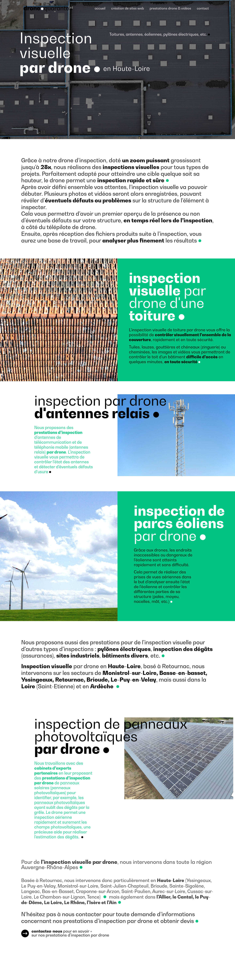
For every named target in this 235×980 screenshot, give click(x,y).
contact (203, 8)
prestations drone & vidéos (170, 8)
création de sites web (128, 8)
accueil (100, 8)
